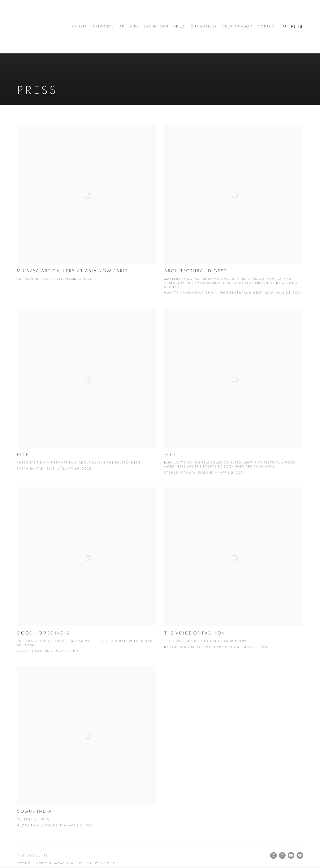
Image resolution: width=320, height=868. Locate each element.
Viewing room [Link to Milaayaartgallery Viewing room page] (237, 27)
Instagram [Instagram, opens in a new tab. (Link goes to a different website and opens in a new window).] (293, 27)
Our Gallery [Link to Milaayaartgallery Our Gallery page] (204, 27)
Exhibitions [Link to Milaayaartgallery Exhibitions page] (156, 27)
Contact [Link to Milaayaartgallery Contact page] (267, 27)
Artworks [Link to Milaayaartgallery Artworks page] (103, 27)
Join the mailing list (291, 855)
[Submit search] (285, 26)
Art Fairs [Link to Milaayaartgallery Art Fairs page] (129, 27)
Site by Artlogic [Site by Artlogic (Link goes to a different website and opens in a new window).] (101, 863)
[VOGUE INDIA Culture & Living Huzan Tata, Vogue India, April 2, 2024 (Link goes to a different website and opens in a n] (86, 757)
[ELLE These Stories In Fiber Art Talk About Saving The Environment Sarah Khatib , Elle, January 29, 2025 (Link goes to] (86, 400)
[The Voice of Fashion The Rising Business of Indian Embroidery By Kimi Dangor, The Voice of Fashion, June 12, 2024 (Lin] (234, 579)
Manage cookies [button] (32, 856)
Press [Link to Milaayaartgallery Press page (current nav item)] (180, 27)
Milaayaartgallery (38, 27)
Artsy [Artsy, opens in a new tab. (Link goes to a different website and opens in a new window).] (300, 27)
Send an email (300, 855)
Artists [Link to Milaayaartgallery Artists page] (79, 27)
